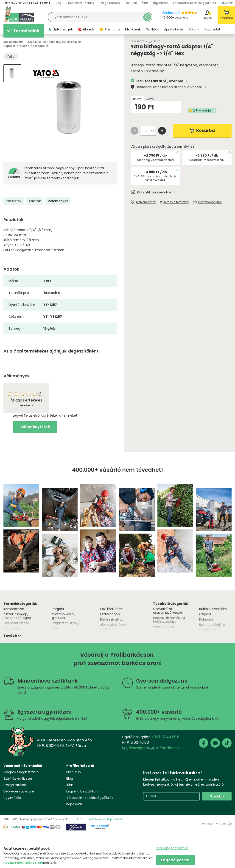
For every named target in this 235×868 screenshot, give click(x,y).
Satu (56, 628)
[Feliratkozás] (181, 192)
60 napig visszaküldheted (155, 160)
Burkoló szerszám (213, 609)
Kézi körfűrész (111, 609)
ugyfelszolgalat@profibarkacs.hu (152, 748)
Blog (70, 778)
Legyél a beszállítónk (83, 791)
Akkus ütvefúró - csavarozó (113, 627)
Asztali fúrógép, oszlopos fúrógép (17, 616)
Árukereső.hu (100, 829)
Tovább (217, 796)
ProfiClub (74, 772)
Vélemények (58, 201)
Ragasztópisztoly (65, 623)
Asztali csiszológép (168, 632)
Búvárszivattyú (112, 619)
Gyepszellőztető (16, 623)
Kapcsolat (74, 804)
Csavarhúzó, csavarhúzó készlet (168, 611)
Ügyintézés (12, 798)
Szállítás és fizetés (18, 778)
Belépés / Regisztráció (21, 772)
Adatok (35, 201)
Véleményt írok (35, 427)
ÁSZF (80, 819)
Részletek (14, 201)
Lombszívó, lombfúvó (208, 632)
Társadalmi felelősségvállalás (90, 798)
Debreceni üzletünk (19, 791)
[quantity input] (146, 131)
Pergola (58, 609)
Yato (11, 57)
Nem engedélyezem (172, 848)
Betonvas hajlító (212, 625)
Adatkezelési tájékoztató (106, 819)
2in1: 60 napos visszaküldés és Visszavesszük (155, 178)
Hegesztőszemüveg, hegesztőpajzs (169, 620)
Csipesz (205, 614)
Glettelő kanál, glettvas (63, 616)
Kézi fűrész (12, 628)
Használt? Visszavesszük (207, 160)
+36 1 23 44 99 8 (39, 3)
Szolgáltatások (15, 785)
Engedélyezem (175, 860)
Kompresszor (14, 609)
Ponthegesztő (164, 627)
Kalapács (206, 619)
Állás (70, 785)
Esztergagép (110, 614)
